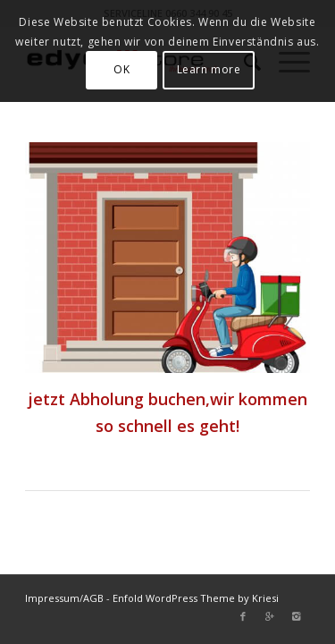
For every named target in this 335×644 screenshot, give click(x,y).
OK (121, 69)
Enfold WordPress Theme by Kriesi (196, 598)
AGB (93, 598)
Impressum (52, 598)
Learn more (209, 69)
